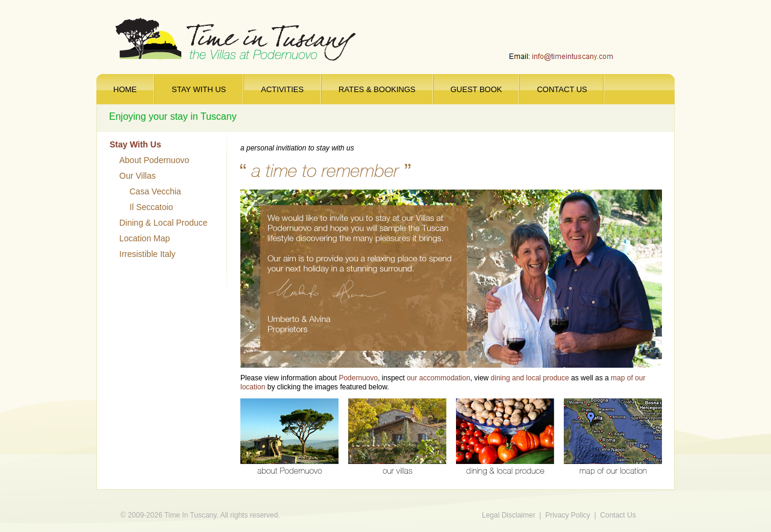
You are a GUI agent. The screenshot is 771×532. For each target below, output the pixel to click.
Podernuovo (358, 378)
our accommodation (438, 378)
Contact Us (618, 515)
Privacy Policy (568, 515)
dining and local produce (530, 378)
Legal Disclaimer (509, 515)
